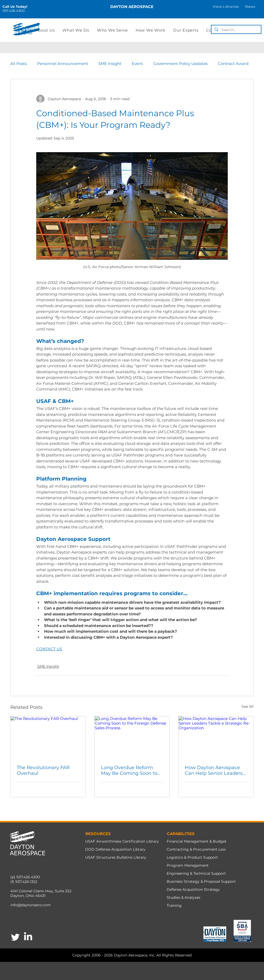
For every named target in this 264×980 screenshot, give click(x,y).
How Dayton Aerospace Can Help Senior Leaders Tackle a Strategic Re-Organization (214, 770)
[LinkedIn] (28, 937)
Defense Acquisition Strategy (193, 889)
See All (248, 706)
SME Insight (110, 64)
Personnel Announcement (63, 64)
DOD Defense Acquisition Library (115, 849)
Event (137, 64)
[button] (226, 6)
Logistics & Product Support (192, 857)
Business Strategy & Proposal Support (201, 881)
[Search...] (236, 30)
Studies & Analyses (184, 897)
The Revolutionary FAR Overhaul (43, 770)
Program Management (188, 865)
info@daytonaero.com (31, 905)
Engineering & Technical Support (196, 873)
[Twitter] (15, 937)
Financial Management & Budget (197, 841)
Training (174, 905)
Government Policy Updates (180, 64)
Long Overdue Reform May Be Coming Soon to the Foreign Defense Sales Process (131, 770)
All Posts (19, 64)
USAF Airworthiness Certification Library (122, 841)
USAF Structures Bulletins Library (116, 857)
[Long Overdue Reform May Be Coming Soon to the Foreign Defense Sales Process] (132, 737)
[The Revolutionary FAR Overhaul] (48, 737)
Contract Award (233, 64)
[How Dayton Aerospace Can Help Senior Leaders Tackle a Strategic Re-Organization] (216, 737)
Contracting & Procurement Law (196, 849)
